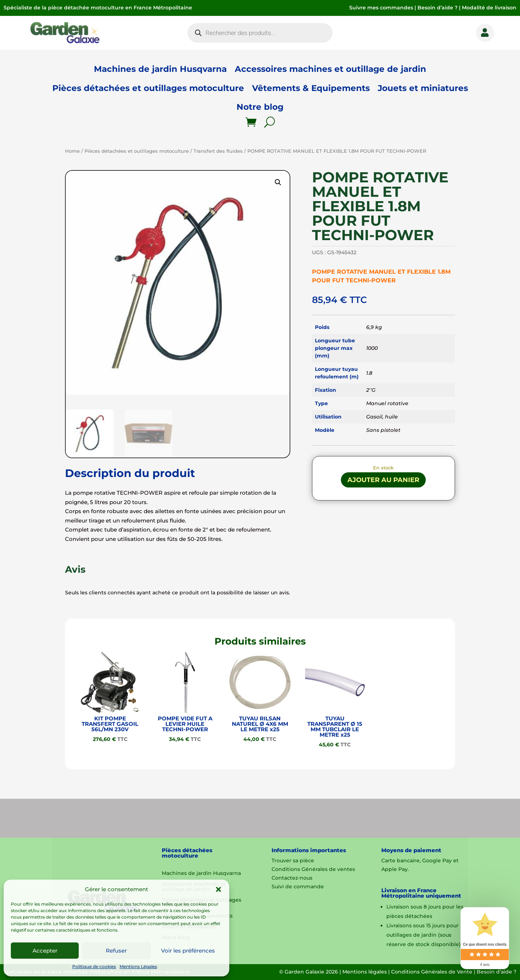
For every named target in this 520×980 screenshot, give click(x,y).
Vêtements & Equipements (311, 88)
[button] (218, 889)
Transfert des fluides (218, 151)
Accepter (45, 951)
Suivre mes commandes (381, 8)
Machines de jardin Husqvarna (160, 69)
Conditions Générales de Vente (432, 972)
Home (72, 151)
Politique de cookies (94, 966)
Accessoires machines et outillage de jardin (330, 69)
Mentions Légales (138, 966)
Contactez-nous (292, 878)
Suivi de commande (298, 886)
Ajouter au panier (383, 480)
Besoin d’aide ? (437, 8)
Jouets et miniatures (423, 88)
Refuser (116, 951)
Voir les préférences (188, 951)
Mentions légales (365, 972)
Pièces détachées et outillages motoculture (148, 88)
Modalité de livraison (489, 8)
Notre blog (260, 107)
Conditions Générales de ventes (313, 869)
